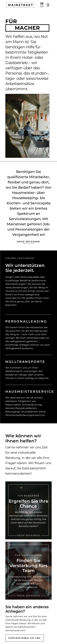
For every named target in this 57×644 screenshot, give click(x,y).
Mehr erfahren (28, 242)
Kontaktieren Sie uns (25, 638)
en (42, 6)
